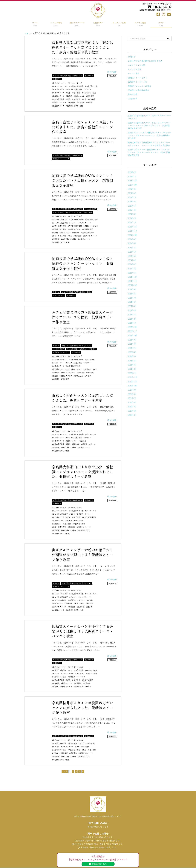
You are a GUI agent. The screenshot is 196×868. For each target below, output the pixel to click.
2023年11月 (133, 281)
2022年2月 (132, 369)
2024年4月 (132, 260)
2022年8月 (132, 344)
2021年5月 (132, 407)
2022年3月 (132, 365)
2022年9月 (132, 340)
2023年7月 (132, 298)
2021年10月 (133, 386)
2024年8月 (132, 243)
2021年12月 (133, 377)
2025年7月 (132, 197)
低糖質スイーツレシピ (137, 82)
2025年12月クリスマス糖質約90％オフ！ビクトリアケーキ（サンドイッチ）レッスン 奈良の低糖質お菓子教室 (149, 152)
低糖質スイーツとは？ (137, 78)
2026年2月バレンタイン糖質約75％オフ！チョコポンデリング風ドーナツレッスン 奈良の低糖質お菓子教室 (149, 135)
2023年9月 (132, 289)
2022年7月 (132, 348)
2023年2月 (132, 319)
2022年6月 (132, 352)
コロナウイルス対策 (137, 65)
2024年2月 (132, 268)
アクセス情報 (140, 24)
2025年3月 (132, 214)
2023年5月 (132, 306)
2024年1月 (132, 273)
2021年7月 (132, 398)
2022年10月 (133, 335)
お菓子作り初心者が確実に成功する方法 (145, 61)
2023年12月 (133, 277)
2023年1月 (132, 323)
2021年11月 (133, 382)
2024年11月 (133, 231)
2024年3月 (132, 264)
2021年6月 (132, 402)
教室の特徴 (133, 94)
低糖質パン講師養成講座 (138, 90)
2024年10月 (133, 235)
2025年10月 (133, 185)
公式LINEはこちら (98, 864)
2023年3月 (132, 315)
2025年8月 (132, 193)
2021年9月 (132, 390)
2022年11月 (133, 331)
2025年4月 (132, 210)
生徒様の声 (98, 24)
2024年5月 (132, 256)
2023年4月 (132, 310)
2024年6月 (132, 252)
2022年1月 (132, 373)
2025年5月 (132, 206)
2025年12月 (133, 181)
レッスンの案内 (135, 69)
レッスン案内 (134, 74)
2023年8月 (132, 294)
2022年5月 (132, 356)
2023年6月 (132, 302)
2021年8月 (132, 394)
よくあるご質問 (119, 24)
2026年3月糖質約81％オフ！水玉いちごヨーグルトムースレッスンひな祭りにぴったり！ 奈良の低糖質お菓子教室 (149, 126)
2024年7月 (132, 248)
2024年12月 (133, 227)
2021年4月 (132, 411)
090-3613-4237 (160, 7)
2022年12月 (133, 327)
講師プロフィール (77, 24)
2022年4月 (132, 361)
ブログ (161, 24)
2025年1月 (132, 222)
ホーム (35, 24)
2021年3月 (132, 415)
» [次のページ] (83, 771)
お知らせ (132, 57)
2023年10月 (133, 285)
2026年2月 (132, 172)
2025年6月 (132, 202)
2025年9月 (132, 189)
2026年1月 (132, 177)
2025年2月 (132, 218)
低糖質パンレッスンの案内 (139, 86)
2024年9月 (132, 239)
